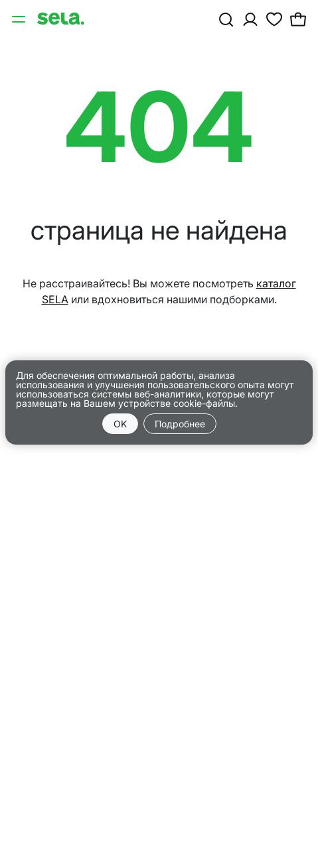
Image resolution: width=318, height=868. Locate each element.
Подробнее (180, 424)
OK (120, 424)
